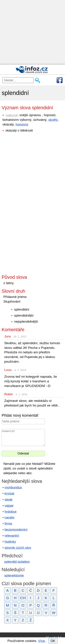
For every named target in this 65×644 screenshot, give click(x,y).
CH (23, 598)
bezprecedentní (16, 529)
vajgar (9, 505)
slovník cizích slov (18, 548)
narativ (10, 517)
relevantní (12, 536)
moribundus (13, 487)
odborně (12, 115)
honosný (22, 124)
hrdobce (10, 512)
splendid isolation (17, 562)
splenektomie (14, 575)
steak (8, 499)
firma (8, 523)
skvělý (53, 120)
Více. (42, 641)
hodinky (10, 542)
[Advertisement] (32, 32)
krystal (9, 493)
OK (53, 641)
